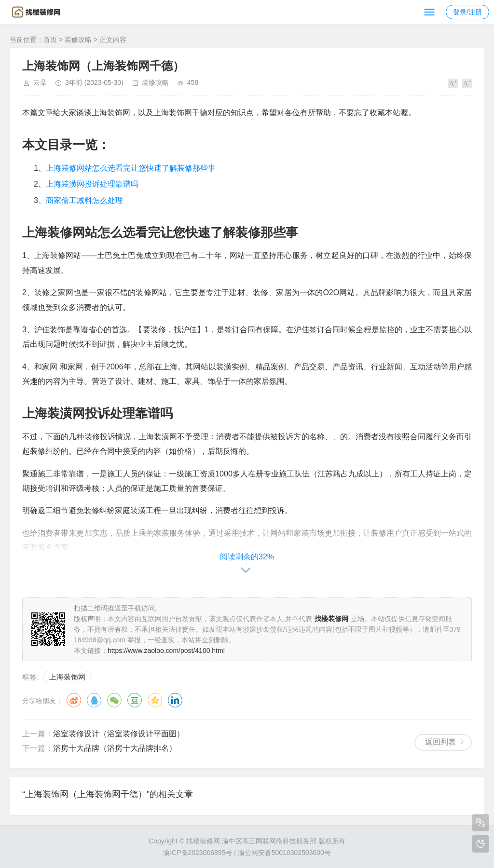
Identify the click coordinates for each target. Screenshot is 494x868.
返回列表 (440, 742)
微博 (74, 700)
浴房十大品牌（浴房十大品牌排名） (115, 748)
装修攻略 (78, 40)
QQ (94, 700)
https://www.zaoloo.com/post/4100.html (166, 651)
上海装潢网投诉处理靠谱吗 (92, 184)
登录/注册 (467, 12)
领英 (175, 700)
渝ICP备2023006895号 (198, 853)
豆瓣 (135, 700)
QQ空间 (155, 700)
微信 (114, 700)
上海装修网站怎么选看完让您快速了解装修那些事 (131, 168)
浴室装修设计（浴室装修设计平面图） (119, 734)
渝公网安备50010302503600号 (284, 853)
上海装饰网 (67, 677)
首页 (50, 40)
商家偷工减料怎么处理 (84, 200)
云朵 (40, 82)
